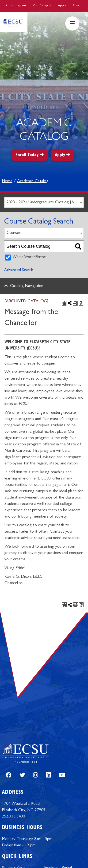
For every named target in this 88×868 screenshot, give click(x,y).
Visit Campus (42, 6)
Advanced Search (19, 270)
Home (7, 181)
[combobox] (44, 202)
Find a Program (15, 6)
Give (76, 6)
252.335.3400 (13, 817)
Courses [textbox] (14, 233)
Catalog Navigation (27, 286)
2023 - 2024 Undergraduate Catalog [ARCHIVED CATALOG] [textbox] (45, 203)
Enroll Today (27, 155)
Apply (62, 6)
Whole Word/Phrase (29, 257)
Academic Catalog (33, 181)
